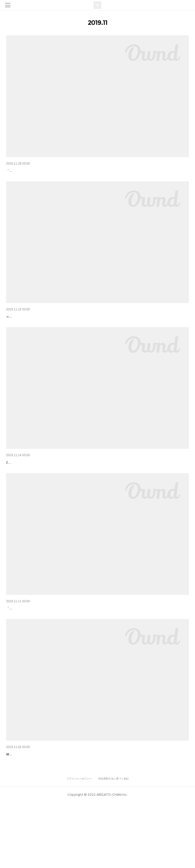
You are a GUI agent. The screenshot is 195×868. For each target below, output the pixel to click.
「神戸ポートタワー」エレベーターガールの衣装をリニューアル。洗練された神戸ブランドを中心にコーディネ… (97, 171)
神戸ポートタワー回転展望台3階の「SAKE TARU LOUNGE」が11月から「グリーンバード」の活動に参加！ (93, 648)
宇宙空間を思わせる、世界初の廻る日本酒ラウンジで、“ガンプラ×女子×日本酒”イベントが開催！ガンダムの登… (96, 807)
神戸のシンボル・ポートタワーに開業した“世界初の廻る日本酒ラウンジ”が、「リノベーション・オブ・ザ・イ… (96, 489)
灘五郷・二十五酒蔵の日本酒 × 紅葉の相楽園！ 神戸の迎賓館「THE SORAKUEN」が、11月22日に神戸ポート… (96, 330)
